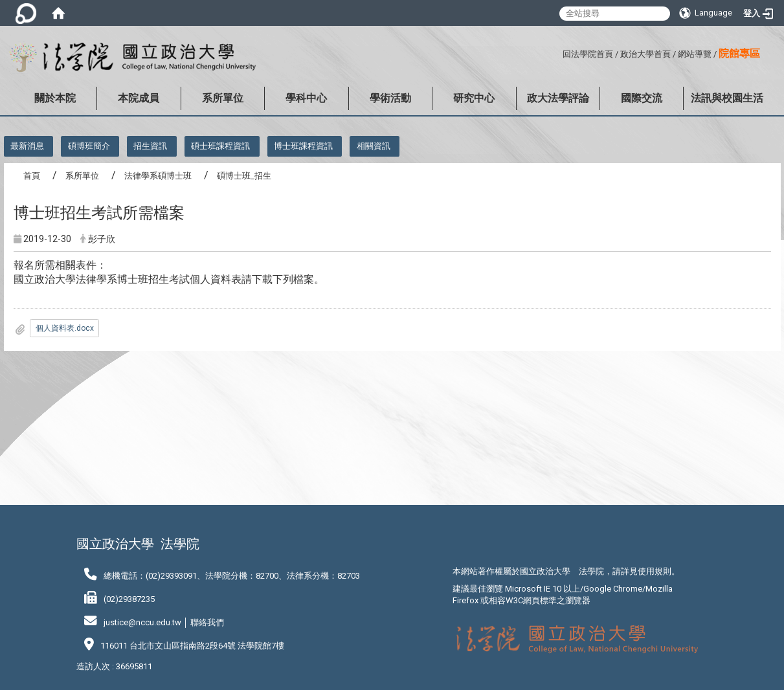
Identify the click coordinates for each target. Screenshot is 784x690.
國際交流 (642, 98)
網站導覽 (695, 54)
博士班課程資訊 (303, 146)
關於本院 (55, 98)
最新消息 (27, 146)
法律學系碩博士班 (158, 176)
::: (558, 52)
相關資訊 (374, 146)
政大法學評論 (558, 98)
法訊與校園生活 (727, 98)
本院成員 (139, 98)
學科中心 (306, 98)
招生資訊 (150, 146)
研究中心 (474, 98)
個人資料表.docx (65, 328)
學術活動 (390, 98)
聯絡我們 (207, 622)
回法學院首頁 (588, 54)
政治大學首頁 (645, 54)
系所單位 (223, 98)
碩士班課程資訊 (220, 146)
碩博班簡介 (89, 146)
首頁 (32, 176)
